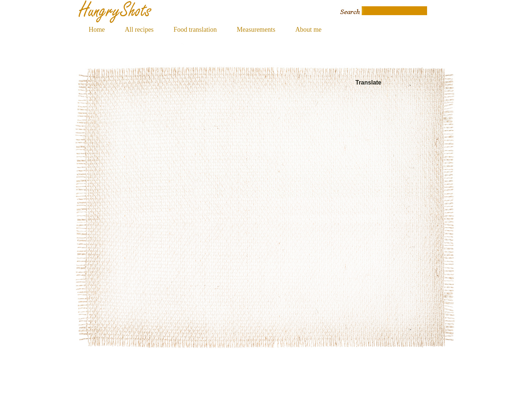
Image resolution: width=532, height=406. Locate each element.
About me (308, 30)
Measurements (256, 30)
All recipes (139, 30)
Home (97, 30)
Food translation (195, 30)
